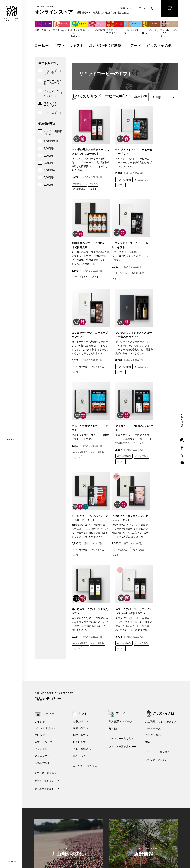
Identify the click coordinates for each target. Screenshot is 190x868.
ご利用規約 (121, 764)
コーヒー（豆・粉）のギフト (53, 82)
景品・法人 (79, 572)
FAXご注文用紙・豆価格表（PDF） (156, 771)
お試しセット (42, 578)
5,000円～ (50, 177)
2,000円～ (50, 156)
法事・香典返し (82, 565)
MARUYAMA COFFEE (11, 13)
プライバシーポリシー (122, 784)
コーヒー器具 (153, 544)
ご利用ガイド (125, 8)
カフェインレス (44, 558)
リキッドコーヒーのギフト (53, 104)
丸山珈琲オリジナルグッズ (161, 537)
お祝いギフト (81, 551)
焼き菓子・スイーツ (121, 537)
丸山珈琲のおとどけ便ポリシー (122, 809)
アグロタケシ (42, 572)
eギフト (77, 46)
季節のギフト (81, 544)
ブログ (94, 811)
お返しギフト (81, 558)
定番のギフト (81, 537)
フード (136, 46)
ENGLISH (11, 861)
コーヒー (42, 46)
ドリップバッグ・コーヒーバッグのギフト (53, 93)
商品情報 (80, 763)
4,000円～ (50, 170)
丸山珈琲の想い (80, 751)
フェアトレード (44, 565)
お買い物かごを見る (98, 802)
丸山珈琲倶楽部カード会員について (98, 829)
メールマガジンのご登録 (156, 755)
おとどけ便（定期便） (107, 46)
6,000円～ (50, 185)
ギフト (60, 46)
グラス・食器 (153, 551)
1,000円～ (50, 148)
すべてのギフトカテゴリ (53, 72)
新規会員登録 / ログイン (98, 792)
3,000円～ (50, 163)
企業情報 (80, 808)
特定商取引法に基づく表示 (122, 773)
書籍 (148, 558)
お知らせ (80, 797)
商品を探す (97, 746)
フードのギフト (53, 113)
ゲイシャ (40, 537)
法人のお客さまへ (80, 775)
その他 (113, 544)
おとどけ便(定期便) (98, 772)
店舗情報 (80, 787)
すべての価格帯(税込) (53, 133)
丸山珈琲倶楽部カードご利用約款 (122, 796)
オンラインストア (98, 738)
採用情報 (80, 818)
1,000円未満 (51, 141)
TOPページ (80, 738)
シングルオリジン (45, 544)
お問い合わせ (156, 740)
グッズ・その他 (159, 46)
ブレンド (40, 551)
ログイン (141, 8)
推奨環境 (120, 820)
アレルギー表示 (156, 786)
